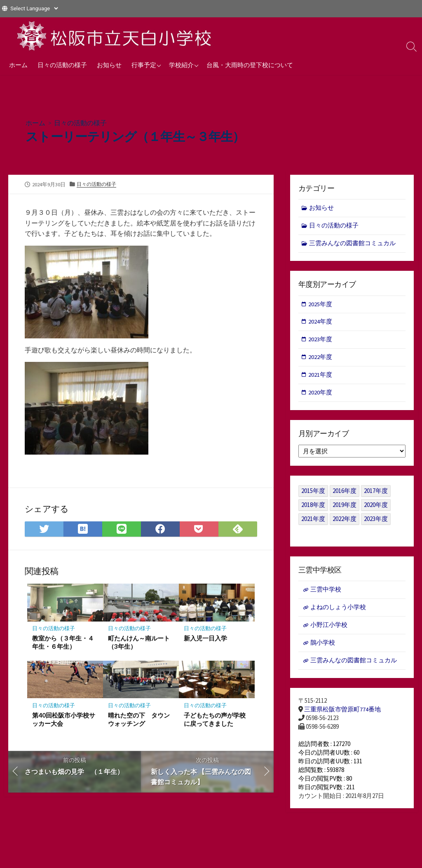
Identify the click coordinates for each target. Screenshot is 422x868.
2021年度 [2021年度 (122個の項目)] (313, 521)
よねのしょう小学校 (338, 610)
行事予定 (144, 65)
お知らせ (109, 65)
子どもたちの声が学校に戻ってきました (215, 720)
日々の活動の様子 (62, 65)
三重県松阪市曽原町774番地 (342, 713)
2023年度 (321, 341)
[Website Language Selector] (34, 8)
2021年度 (321, 377)
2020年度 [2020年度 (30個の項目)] (376, 507)
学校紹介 (181, 65)
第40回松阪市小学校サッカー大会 (64, 720)
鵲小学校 (323, 646)
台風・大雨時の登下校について (250, 65)
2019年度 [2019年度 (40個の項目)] (345, 507)
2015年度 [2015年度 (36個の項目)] (313, 493)
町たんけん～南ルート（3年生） (139, 642)
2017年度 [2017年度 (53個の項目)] (376, 493)
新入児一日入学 (205, 638)
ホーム (18, 65)
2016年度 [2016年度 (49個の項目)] (345, 493)
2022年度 (321, 359)
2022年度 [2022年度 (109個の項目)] (345, 521)
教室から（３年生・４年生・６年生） (63, 642)
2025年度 (321, 305)
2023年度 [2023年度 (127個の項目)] (376, 521)
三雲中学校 (326, 592)
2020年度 (321, 395)
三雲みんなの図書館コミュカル (353, 244)
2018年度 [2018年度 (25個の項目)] (313, 507)
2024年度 (321, 323)
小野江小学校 (329, 628)
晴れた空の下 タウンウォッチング (139, 720)
